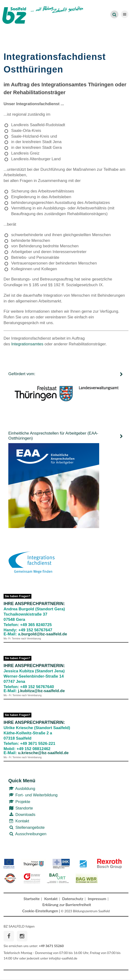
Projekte (19, 802)
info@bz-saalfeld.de (63, 958)
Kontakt (19, 821)
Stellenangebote (27, 827)
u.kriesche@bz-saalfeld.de (43, 753)
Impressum (97, 899)
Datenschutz (73, 899)
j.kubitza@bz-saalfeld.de (41, 691)
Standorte (21, 808)
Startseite (32, 899)
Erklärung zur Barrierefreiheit (67, 905)
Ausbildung (22, 789)
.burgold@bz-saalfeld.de (44, 634)
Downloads (22, 815)
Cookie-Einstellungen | (41, 911)
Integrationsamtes (28, 344)
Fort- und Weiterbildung (33, 795)
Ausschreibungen (27, 834)
